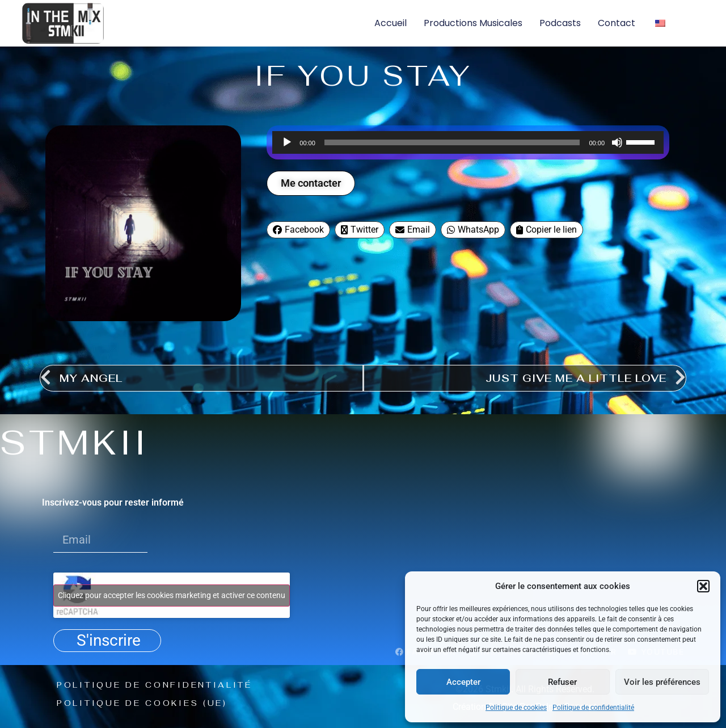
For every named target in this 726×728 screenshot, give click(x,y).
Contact (617, 23)
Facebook (298, 230)
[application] (468, 142)
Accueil (391, 23)
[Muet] (617, 142)
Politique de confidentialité (593, 708)
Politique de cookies (516, 708)
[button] (703, 586)
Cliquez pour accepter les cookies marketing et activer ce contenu (172, 595)
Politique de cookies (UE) (144, 704)
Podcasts (560, 23)
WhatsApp (473, 230)
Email (413, 230)
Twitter (360, 230)
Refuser (562, 682)
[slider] (452, 142)
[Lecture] (287, 142)
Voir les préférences (662, 682)
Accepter (463, 682)
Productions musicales (473, 23)
